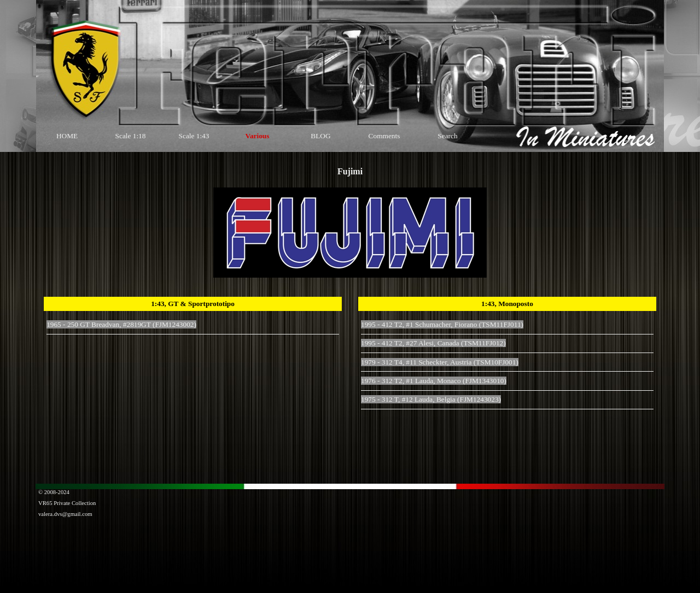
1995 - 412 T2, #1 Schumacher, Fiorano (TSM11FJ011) (442, 324)
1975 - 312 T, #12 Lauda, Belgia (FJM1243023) (431, 399)
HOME (67, 136)
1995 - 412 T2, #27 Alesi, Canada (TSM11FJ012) (433, 343)
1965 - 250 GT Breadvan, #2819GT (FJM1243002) (121, 324)
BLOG (320, 136)
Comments (384, 136)
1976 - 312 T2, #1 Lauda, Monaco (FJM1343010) (434, 381)
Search (447, 136)
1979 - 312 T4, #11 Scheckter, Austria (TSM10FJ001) (440, 362)
